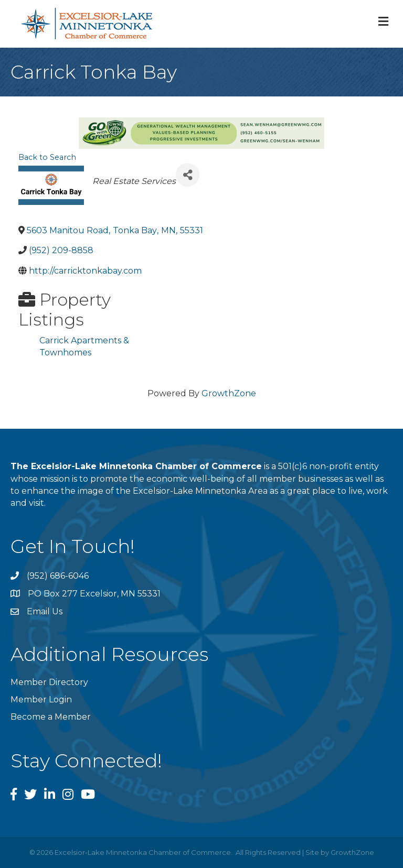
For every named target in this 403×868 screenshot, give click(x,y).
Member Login (41, 699)
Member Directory (49, 682)
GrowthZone (229, 393)
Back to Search (47, 157)
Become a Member (51, 717)
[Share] (188, 175)
